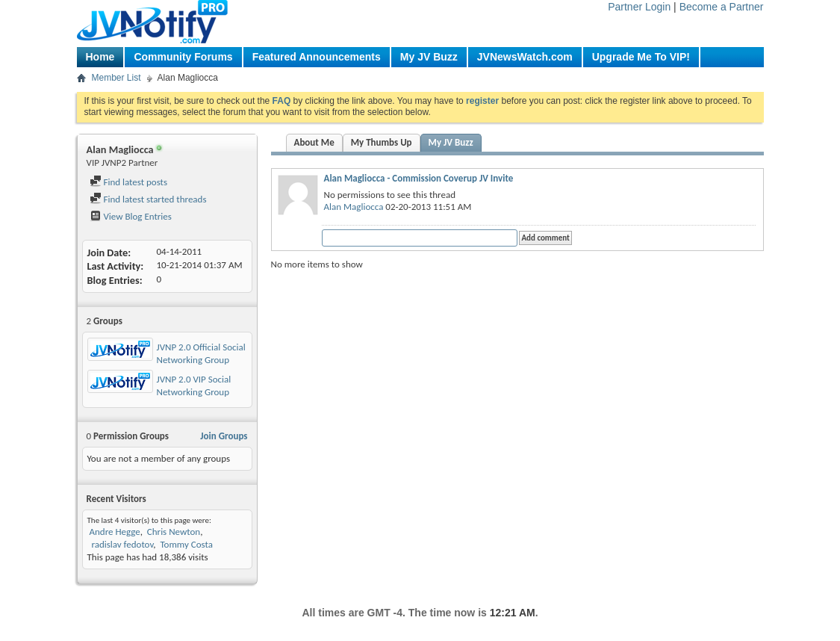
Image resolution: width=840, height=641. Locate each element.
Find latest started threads (148, 199)
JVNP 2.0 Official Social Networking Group (201, 353)
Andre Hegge (114, 532)
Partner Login (639, 7)
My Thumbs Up (382, 142)
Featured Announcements (317, 57)
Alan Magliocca (354, 207)
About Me (314, 142)
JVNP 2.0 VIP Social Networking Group (194, 385)
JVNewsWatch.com (525, 57)
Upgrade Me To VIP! (641, 57)
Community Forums (183, 57)
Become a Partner (722, 7)
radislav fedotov (121, 544)
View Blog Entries (131, 216)
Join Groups (224, 436)
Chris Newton (174, 532)
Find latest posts (129, 182)
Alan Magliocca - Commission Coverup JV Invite (419, 178)
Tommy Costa (186, 544)
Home (100, 57)
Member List (116, 78)
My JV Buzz (429, 57)
